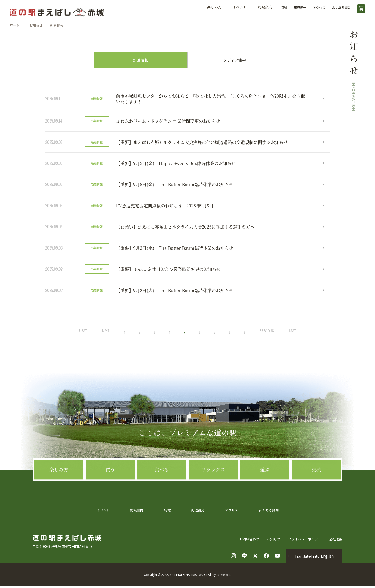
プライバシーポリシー (305, 541)
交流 (316, 487)
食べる (162, 487)
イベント (240, 9)
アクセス (319, 8)
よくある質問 (341, 8)
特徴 (284, 8)
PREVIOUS (267, 332)
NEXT (105, 332)
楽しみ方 (214, 9)
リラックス (213, 487)
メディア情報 (234, 60)
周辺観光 (300, 8)
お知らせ (274, 541)
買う (110, 487)
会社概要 (336, 541)
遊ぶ (265, 487)
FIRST (82, 332)
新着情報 (141, 60)
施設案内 (265, 9)
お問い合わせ (249, 541)
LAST (293, 332)
